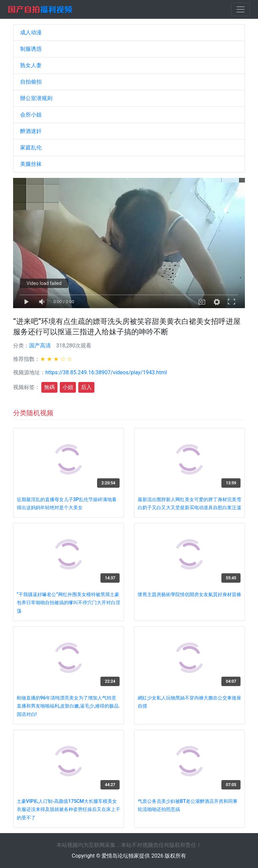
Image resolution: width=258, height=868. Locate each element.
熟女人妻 (31, 65)
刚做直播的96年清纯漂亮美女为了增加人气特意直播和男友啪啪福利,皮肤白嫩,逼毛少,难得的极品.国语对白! (69, 706)
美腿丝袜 (31, 164)
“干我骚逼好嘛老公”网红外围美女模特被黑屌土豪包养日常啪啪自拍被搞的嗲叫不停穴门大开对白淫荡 (69, 603)
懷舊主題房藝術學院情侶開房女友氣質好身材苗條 (189, 595)
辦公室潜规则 (36, 98)
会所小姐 (31, 115)
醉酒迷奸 (31, 131)
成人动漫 (31, 32)
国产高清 (40, 346)
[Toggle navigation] (241, 9)
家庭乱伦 (31, 148)
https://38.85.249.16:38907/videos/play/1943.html (106, 372)
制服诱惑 (31, 49)
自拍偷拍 (31, 82)
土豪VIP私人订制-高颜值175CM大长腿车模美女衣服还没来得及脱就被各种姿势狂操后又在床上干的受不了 (69, 810)
